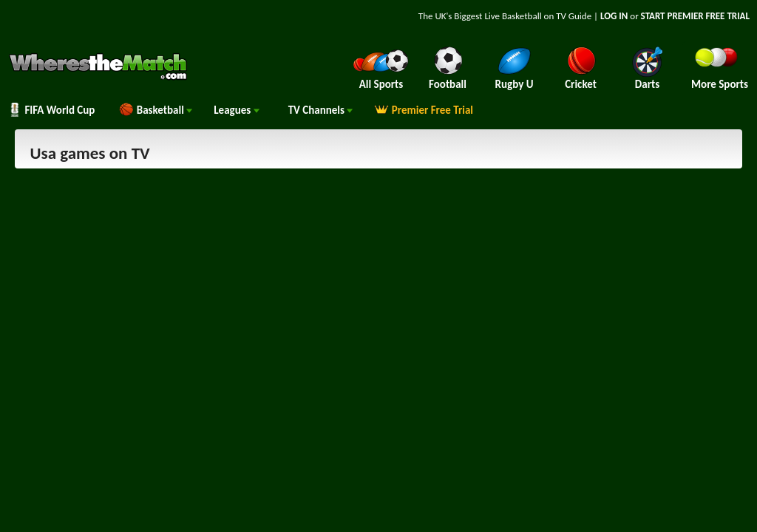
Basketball (156, 110)
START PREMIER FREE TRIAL (695, 16)
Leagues (236, 110)
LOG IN (614, 16)
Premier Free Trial (424, 110)
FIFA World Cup (51, 110)
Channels (321, 110)
